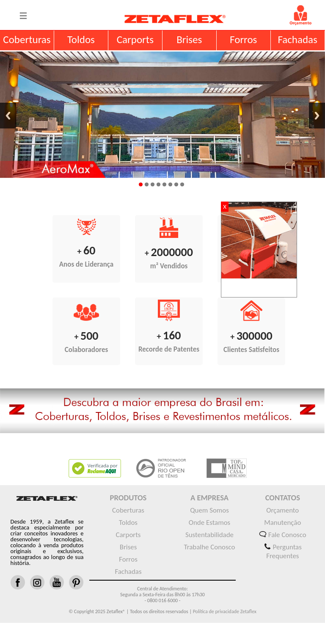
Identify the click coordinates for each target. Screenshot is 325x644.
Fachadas (128, 572)
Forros (128, 559)
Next (317, 116)
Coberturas (128, 510)
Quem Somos (209, 510)
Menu (23, 15)
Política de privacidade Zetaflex (224, 611)
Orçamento (282, 510)
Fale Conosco (287, 535)
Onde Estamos (209, 523)
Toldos (128, 523)
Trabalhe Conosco (209, 547)
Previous (8, 116)
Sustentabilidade (209, 535)
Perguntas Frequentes (284, 551)
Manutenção (282, 523)
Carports (128, 535)
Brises (128, 547)
